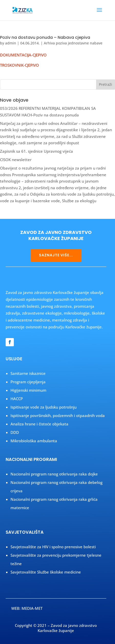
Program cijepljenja (28, 382)
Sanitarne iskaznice (28, 373)
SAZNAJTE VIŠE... (56, 255)
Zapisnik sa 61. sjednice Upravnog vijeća (36, 151)
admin (11, 43)
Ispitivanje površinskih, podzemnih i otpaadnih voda (58, 415)
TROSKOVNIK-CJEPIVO (19, 65)
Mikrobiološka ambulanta (34, 441)
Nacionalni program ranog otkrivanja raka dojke (54, 474)
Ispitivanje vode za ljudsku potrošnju (44, 407)
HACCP (17, 399)
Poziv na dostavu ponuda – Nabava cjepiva (45, 37)
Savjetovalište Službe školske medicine (46, 572)
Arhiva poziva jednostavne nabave (73, 43)
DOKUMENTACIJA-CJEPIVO (23, 55)
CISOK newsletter (16, 160)
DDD (15, 432)
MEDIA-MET (32, 608)
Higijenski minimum (28, 390)
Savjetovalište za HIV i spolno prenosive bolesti (53, 547)
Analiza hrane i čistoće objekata (39, 424)
